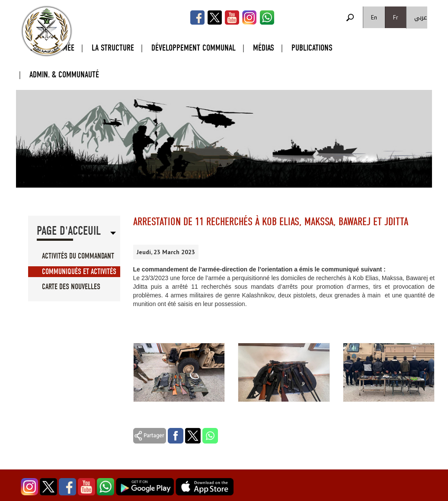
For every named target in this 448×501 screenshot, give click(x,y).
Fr (396, 17)
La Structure (113, 48)
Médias (264, 48)
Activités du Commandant (78, 256)
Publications (312, 48)
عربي (421, 18)
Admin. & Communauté (64, 75)
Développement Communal (194, 48)
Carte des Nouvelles (71, 287)
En (374, 17)
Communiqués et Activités (79, 272)
